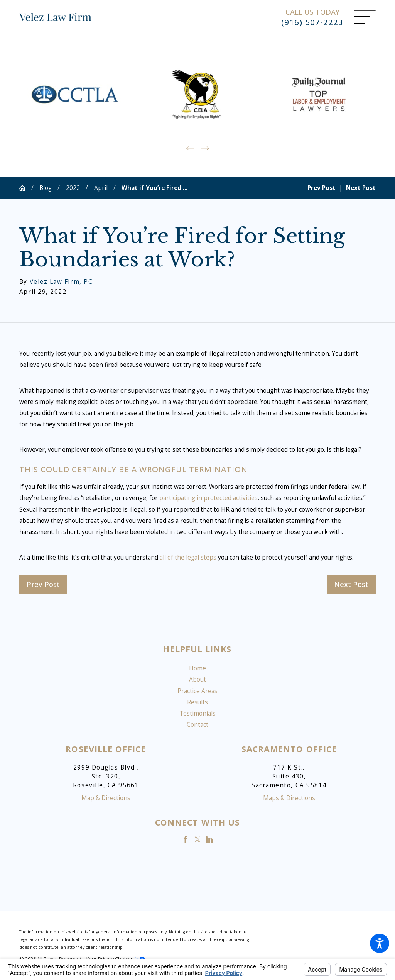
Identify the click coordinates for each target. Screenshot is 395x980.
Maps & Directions (289, 798)
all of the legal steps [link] (188, 557)
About (197, 679)
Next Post (351, 583)
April (101, 187)
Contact (197, 724)
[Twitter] (197, 839)
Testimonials (197, 713)
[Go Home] (25, 187)
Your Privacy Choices (115, 958)
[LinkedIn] (209, 839)
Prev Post (43, 583)
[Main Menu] (365, 17)
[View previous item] (191, 148)
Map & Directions (106, 798)
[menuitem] (197, 668)
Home (197, 668)
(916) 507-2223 (312, 22)
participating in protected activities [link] (208, 498)
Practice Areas (197, 690)
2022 (73, 187)
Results (197, 702)
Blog (46, 187)
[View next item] (205, 148)
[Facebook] (186, 839)
